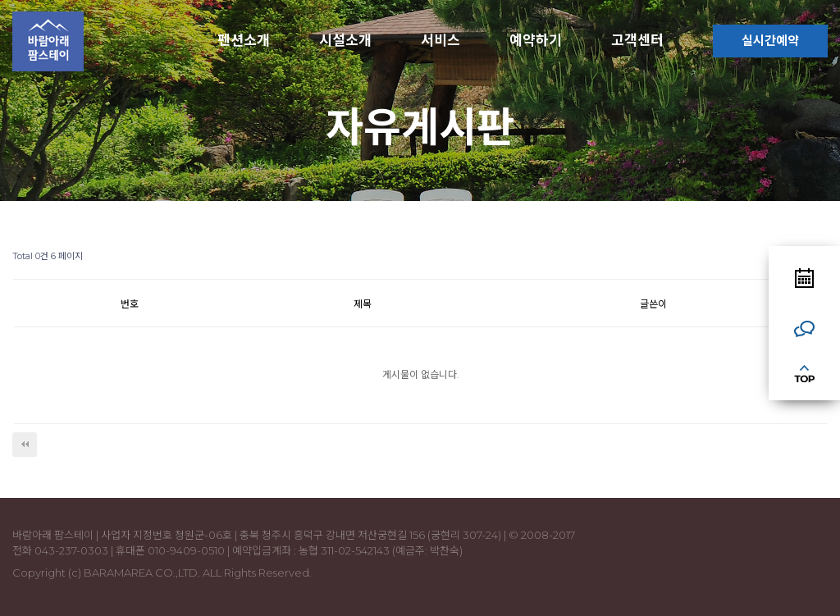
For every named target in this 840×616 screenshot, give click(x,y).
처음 (25, 445)
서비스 (441, 40)
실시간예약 (770, 41)
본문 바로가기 (0, 0)
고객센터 (637, 40)
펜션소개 (244, 40)
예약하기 (536, 40)
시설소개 (345, 40)
